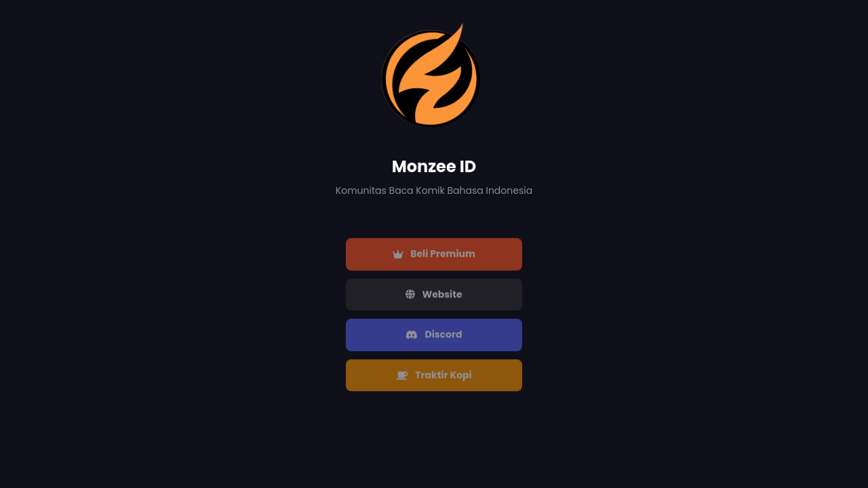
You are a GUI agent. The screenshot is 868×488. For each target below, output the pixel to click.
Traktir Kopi (434, 376)
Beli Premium (434, 255)
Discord (434, 335)
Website (434, 295)
